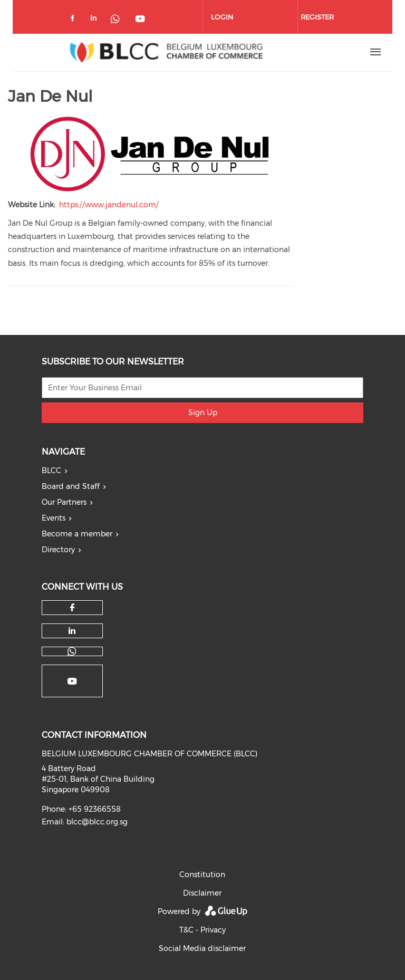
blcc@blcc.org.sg (97, 822)
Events (54, 518)
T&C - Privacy (202, 930)
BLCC (51, 470)
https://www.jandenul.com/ (109, 205)
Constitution (202, 875)
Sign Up (203, 412)
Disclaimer (202, 893)
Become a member (77, 534)
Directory (58, 550)
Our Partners (64, 502)
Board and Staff (71, 486)
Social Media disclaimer (202, 948)
